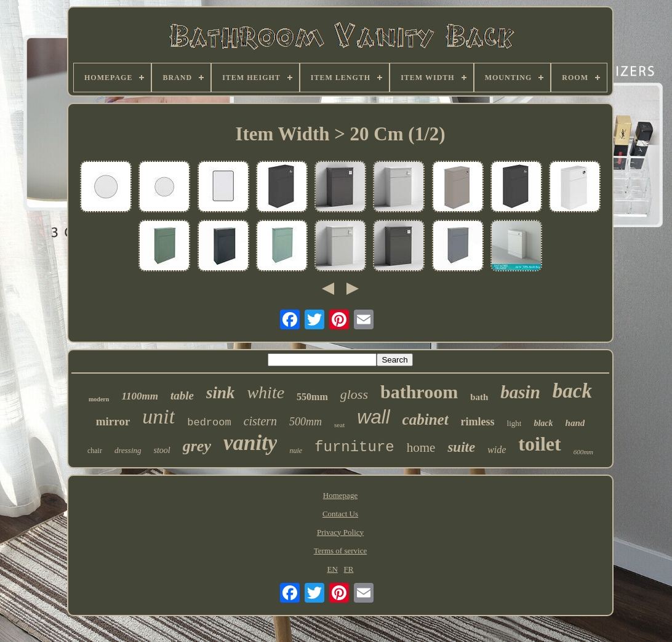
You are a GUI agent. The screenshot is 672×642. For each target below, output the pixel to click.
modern (99, 399)
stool (162, 450)
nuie (296, 451)
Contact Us (340, 514)
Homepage (340, 495)
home (421, 447)
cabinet (426, 419)
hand (575, 423)
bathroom (419, 392)
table (182, 395)
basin (520, 392)
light (514, 423)
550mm (312, 397)
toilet (539, 444)
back (572, 391)
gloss (354, 394)
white (266, 392)
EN (333, 569)
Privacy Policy (340, 532)
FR (349, 569)
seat (339, 425)
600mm (583, 452)
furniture (354, 447)
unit (158, 416)
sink (221, 393)
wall (373, 417)
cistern (260, 421)
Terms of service (340, 551)
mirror (113, 421)
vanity (250, 443)
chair (95, 451)
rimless (478, 422)
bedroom (209, 423)
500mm (306, 422)
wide (497, 450)
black (543, 423)
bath (479, 397)
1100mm (140, 396)
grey (197, 446)
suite (461, 447)
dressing (128, 450)
